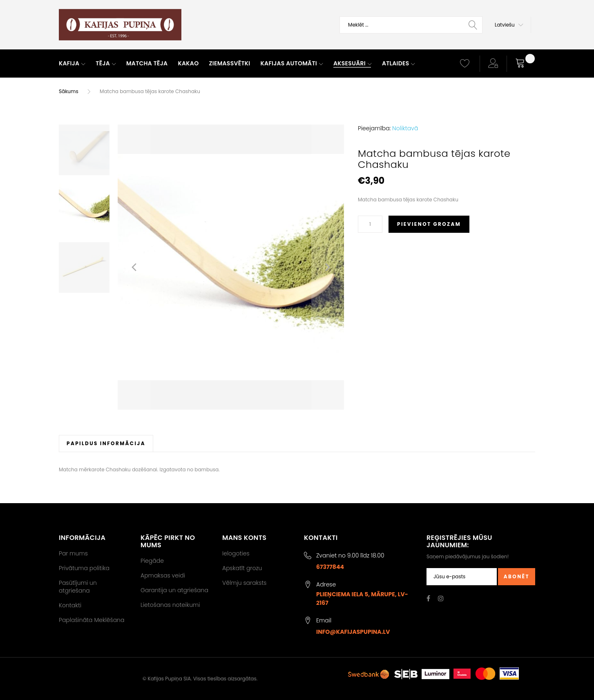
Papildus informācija (106, 443)
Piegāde (152, 561)
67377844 (330, 567)
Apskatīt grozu (242, 568)
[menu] (252, 64)
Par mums (73, 553)
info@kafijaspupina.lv (353, 632)
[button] (509, 25)
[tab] (106, 443)
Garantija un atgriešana (174, 590)
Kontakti (70, 605)
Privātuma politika (84, 568)
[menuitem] (72, 64)
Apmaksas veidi (163, 575)
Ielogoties (236, 553)
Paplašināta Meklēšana (92, 620)
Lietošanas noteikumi (170, 605)
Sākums (69, 91)
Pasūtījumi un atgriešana (78, 586)
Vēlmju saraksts (245, 583)
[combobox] (411, 25)
